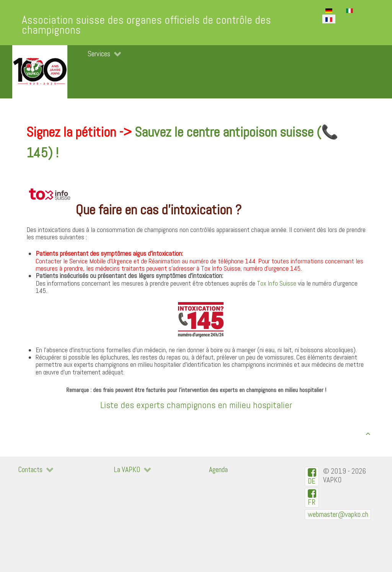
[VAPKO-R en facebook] (312, 498)
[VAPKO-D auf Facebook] (312, 476)
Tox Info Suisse (277, 283)
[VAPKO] (40, 72)
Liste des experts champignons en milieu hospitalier (196, 405)
